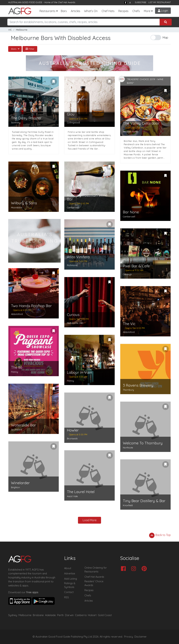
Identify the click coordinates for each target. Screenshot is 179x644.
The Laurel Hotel (81, 492)
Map (165, 38)
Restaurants (47, 11)
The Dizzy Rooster (26, 118)
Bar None (131, 212)
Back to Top (160, 535)
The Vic (129, 324)
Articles (76, 11)
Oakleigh (127, 274)
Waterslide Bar (24, 425)
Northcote (128, 448)
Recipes (123, 11)
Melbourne (22, 30)
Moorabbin (17, 207)
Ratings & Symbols (70, 585)
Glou (71, 114)
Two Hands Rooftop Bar (31, 306)
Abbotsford (17, 314)
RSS (67, 597)
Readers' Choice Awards (94, 583)
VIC (10, 30)
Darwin (69, 615)
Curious (73, 315)
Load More (90, 520)
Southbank (17, 430)
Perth (60, 615)
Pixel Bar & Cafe (136, 266)
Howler (73, 430)
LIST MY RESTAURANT (160, 2)
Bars (64, 11)
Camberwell (73, 207)
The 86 (17, 367)
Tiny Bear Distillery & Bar (144, 501)
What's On (91, 11)
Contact (69, 592)
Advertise (70, 574)
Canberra (81, 615)
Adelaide (50, 615)
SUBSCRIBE (141, 2)
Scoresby (16, 122)
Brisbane (38, 615)
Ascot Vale (72, 496)
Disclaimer (141, 637)
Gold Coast (105, 615)
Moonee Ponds (131, 132)
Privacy (129, 637)
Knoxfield (128, 505)
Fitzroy (15, 372)
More (147, 11)
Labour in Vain (80, 372)
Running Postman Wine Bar (87, 197)
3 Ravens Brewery (138, 385)
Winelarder (20, 483)
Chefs (136, 11)
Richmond (72, 265)
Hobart (92, 615)
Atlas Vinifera (78, 257)
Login (163, 11)
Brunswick (72, 438)
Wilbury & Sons (24, 203)
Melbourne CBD (75, 323)
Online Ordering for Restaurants (96, 570)
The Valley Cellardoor (141, 123)
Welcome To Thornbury (143, 443)
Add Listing (71, 579)
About (68, 568)
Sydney (13, 615)
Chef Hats (108, 11)
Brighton (15, 487)
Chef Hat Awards (67, 2)
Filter (30, 49)
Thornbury (128, 390)
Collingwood (73, 122)
